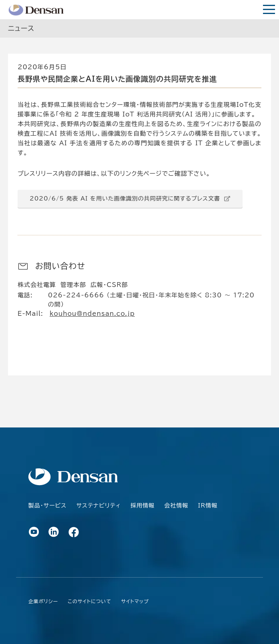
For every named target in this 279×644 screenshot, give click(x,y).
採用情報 (143, 506)
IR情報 (208, 506)
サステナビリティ (99, 506)
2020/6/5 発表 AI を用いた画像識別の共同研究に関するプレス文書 (126, 199)
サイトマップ (135, 601)
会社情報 (176, 506)
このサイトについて (89, 601)
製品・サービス (47, 506)
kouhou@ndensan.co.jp (92, 314)
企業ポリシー (43, 601)
